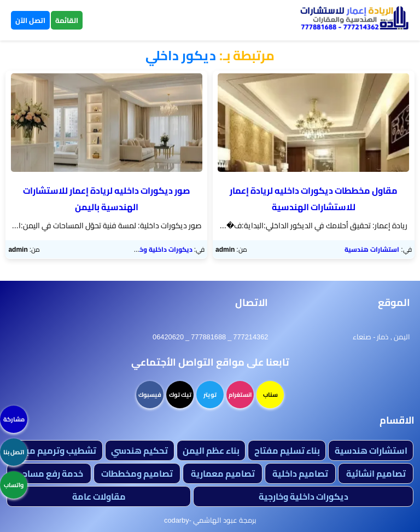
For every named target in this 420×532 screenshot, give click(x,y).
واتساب (14, 485)
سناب (270, 395)
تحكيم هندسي (139, 450)
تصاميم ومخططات (137, 473)
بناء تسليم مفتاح (287, 450)
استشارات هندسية (372, 249)
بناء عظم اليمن (211, 450)
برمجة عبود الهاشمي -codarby (210, 520)
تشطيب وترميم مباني (54, 450)
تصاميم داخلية (300, 473)
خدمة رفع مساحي (49, 473)
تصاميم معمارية (223, 473)
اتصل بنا (14, 452)
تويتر (210, 395)
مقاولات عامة (99, 496)
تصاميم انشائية (376, 473)
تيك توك (180, 395)
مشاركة (14, 419)
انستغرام (240, 395)
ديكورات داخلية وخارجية (159, 249)
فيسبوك (150, 395)
